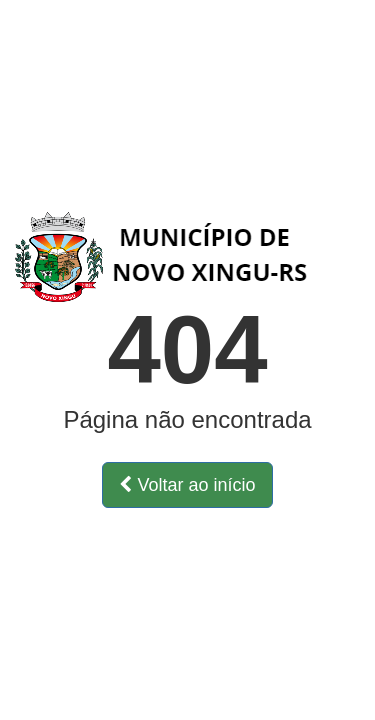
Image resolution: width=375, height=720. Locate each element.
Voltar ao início (187, 485)
